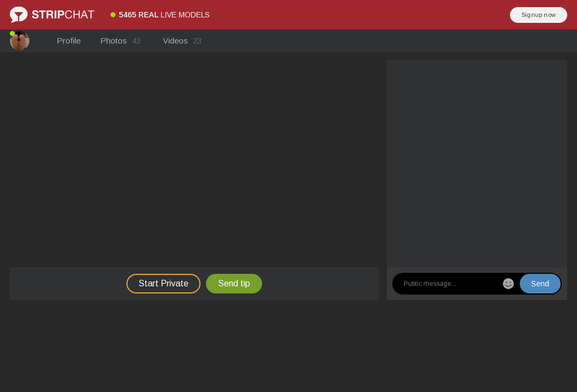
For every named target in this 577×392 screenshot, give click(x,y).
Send (540, 284)
